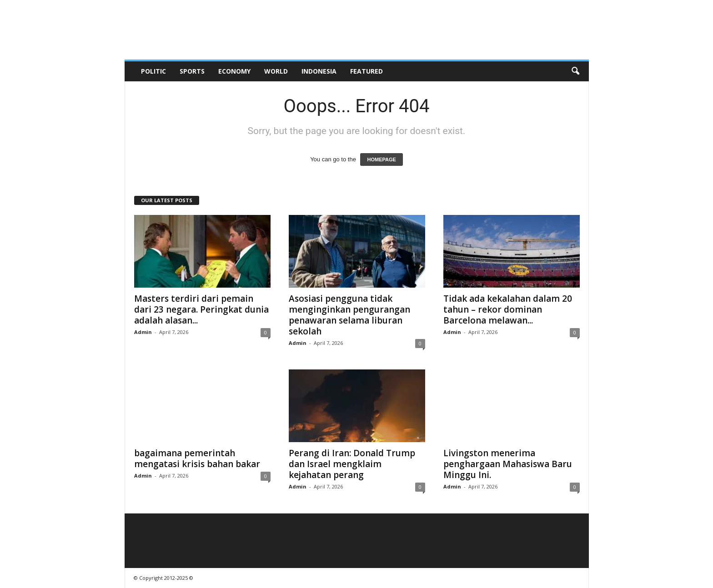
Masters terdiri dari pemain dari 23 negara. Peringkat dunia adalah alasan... (201, 309)
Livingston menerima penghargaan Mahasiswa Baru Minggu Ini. (508, 464)
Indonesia (319, 71)
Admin (143, 332)
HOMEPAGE (381, 159)
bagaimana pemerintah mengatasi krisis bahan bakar (197, 458)
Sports (192, 71)
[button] (575, 71)
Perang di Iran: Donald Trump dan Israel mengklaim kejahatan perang (352, 464)
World (276, 71)
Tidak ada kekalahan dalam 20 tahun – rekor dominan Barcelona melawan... (508, 309)
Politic (153, 71)
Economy (234, 71)
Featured (367, 71)
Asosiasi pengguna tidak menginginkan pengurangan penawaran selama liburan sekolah (349, 315)
